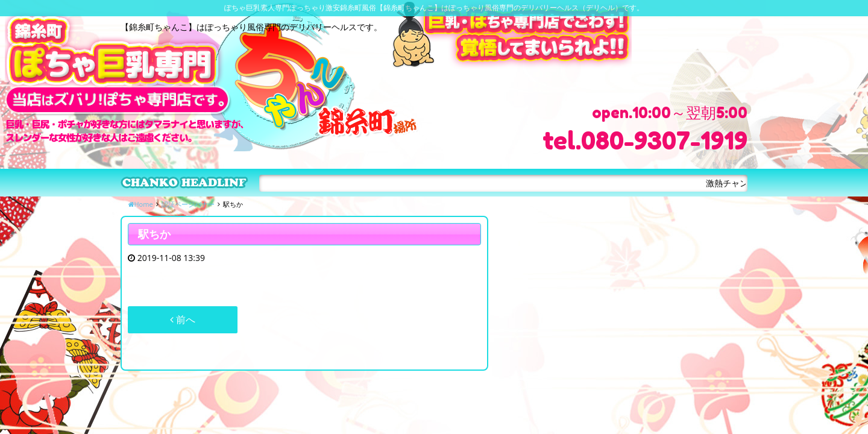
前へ (183, 319)
